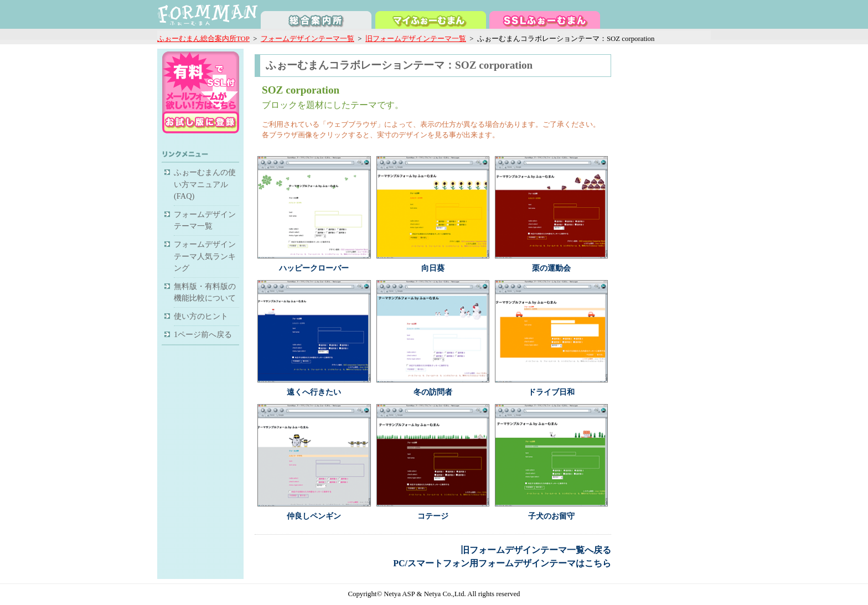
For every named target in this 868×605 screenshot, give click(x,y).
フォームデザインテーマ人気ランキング (205, 256)
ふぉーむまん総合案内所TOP (203, 39)
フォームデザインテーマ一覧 (308, 39)
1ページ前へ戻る (203, 334)
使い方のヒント (201, 316)
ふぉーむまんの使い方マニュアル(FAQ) (205, 184)
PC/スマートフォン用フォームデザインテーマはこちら (502, 563)
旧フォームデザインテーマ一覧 (416, 39)
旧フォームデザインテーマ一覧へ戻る (536, 550)
